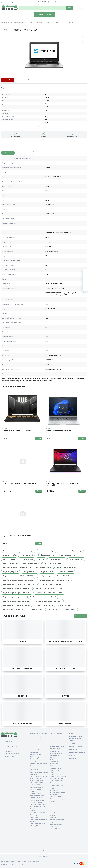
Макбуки (41, 559)
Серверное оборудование (22, 669)
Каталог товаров (43, 15)
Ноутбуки (5, 429)
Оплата (77, 2)
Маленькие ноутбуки (57, 559)
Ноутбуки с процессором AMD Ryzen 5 (49, 589)
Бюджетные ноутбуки (47, 551)
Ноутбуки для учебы (10, 572)
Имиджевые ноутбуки (67, 555)
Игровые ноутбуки (47, 555)
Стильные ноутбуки (37, 609)
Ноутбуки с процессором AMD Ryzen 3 (17, 589)
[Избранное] (85, 277)
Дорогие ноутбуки (29, 555)
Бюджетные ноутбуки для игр (71, 551)
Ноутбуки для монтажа (53, 563)
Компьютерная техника (22, 723)
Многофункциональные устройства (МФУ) (66, 642)
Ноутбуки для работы (44, 568)
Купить (39, 438)
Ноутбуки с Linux (47, 572)
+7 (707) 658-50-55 (39, 2)
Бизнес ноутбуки (9, 551)
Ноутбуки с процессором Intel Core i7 (48, 601)
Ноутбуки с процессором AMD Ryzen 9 (49, 593)
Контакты (84, 2)
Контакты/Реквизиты (44, 851)
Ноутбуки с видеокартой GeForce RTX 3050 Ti (55, 576)
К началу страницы (44, 856)
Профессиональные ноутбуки (14, 609)
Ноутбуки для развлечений (66, 568)
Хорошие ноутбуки (69, 609)
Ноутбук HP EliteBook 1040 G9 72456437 (17, 536)
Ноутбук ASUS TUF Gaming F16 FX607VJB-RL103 (19, 431)
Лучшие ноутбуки (27, 559)
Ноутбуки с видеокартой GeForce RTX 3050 (18, 576)
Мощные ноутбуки (76, 559)
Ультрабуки (53, 609)
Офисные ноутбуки (65, 605)
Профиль (77, 8)
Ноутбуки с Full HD (30, 572)
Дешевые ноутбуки (10, 555)
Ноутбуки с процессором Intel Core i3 (43, 597)
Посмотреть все (80, 616)
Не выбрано (8, 743)
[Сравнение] (85, 283)
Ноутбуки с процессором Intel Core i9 (16, 605)
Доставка (84, 8)
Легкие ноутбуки (9, 559)
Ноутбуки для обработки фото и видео (17, 568)
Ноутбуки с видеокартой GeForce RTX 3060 (18, 580)
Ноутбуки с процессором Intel (14, 597)
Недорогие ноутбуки (11, 563)
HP (46, 104)
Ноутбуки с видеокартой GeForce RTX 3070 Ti (19, 584)
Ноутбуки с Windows (66, 572)
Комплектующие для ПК (66, 669)
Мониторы (22, 696)
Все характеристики (44, 127)
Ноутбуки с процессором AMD (51, 584)
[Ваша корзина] (85, 272)
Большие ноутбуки (27, 551)
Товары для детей (66, 723)
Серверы (22, 642)
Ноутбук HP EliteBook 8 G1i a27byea (58, 431)
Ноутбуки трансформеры (44, 605)
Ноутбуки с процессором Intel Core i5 (16, 601)
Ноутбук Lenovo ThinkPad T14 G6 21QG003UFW (19, 483)
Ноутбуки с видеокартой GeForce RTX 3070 (54, 580)
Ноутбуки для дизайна (31, 563)
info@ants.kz (50, 2)
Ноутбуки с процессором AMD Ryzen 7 (17, 593)
